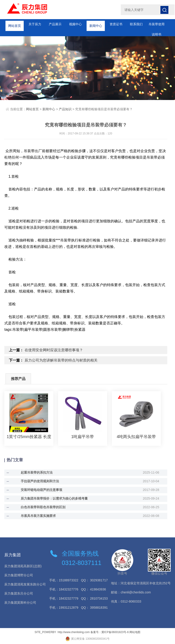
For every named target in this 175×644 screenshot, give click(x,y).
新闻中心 (96, 24)
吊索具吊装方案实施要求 (38, 516)
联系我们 (136, 24)
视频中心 (75, 24)
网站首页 (15, 24)
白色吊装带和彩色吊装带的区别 (43, 507)
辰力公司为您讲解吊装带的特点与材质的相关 (61, 360)
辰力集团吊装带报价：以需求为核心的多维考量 (54, 498)
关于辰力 (35, 24)
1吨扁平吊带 (82, 437)
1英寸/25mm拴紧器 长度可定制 (29, 437)
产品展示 (55, 24)
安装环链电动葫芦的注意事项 (41, 490)
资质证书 (116, 24)
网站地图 (135, 632)
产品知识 (65, 109)
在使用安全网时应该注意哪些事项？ (54, 350)
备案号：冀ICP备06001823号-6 (110, 632)
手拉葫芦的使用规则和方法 (40, 481)
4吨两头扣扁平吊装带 (136, 437)
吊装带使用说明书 (157, 26)
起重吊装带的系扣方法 (37, 472)
